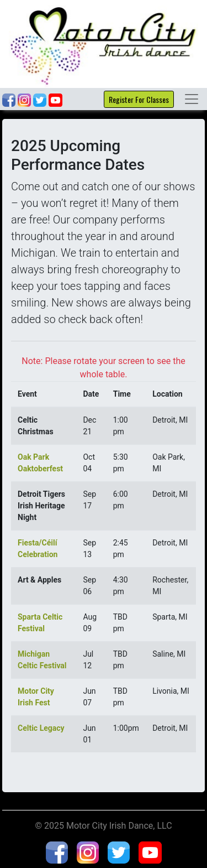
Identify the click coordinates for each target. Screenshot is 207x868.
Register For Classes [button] (139, 99)
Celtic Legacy (41, 728)
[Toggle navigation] (192, 99)
